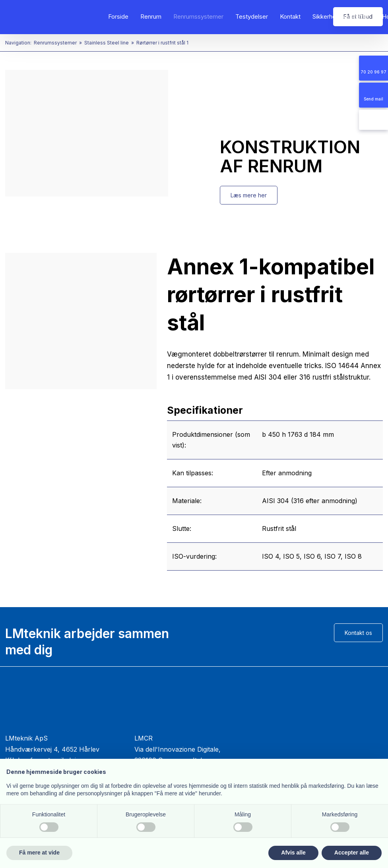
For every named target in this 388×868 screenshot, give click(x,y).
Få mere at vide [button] (39, 853)
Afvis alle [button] (293, 853)
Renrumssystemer (198, 16)
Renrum (151, 16)
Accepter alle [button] (352, 853)
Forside (118, 16)
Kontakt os (358, 633)
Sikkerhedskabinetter (341, 16)
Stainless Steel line (107, 43)
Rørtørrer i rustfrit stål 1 (162, 43)
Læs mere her (249, 195)
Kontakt (290, 16)
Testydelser (252, 16)
